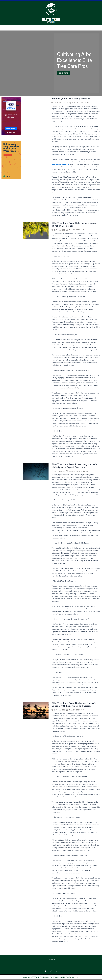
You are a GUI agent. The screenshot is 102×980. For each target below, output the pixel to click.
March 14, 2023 (74, 230)
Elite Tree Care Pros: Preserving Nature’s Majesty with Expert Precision (75, 466)
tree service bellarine (60, 164)
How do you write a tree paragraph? (72, 99)
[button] (51, 28)
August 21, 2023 (74, 103)
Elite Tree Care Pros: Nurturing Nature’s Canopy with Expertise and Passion (75, 705)
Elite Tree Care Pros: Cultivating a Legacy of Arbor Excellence (75, 225)
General (86, 103)
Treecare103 (61, 103)
